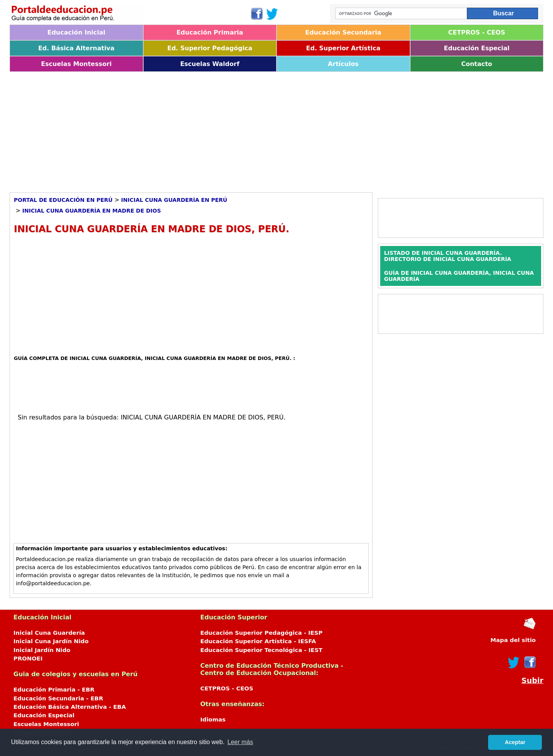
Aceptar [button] (515, 742)
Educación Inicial (76, 32)
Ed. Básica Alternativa (76, 48)
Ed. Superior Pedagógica (210, 48)
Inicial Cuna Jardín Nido (51, 641)
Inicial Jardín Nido (42, 650)
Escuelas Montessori (76, 64)
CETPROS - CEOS (477, 32)
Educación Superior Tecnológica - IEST (262, 650)
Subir (532, 681)
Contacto (477, 64)
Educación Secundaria (343, 32)
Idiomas (213, 720)
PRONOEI (28, 659)
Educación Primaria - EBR (54, 690)
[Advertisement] (240, 129)
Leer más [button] (240, 742)
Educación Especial (477, 48)
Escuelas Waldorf (210, 64)
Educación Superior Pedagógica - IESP (262, 633)
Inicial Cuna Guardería (49, 633)
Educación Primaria (210, 32)
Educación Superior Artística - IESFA (258, 641)
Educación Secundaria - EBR (58, 698)
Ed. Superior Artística (343, 48)
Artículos (343, 64)
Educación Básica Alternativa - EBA (70, 707)
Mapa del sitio (513, 640)
